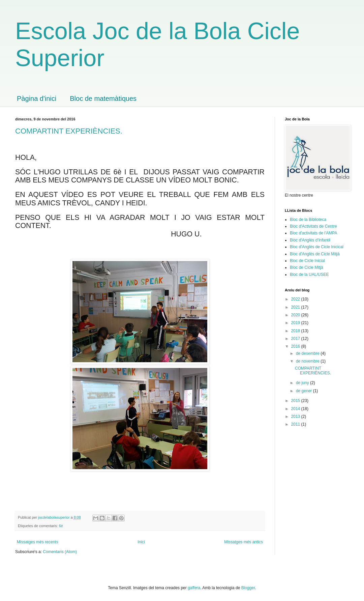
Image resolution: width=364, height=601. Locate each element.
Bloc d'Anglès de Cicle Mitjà (315, 254)
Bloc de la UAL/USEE (309, 275)
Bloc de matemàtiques (103, 98)
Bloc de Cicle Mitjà (307, 267)
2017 (296, 339)
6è (61, 526)
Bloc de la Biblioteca (308, 220)
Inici (141, 542)
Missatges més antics (244, 542)
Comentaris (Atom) (60, 552)
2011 (296, 424)
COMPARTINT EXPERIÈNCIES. (69, 131)
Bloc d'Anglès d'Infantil (310, 240)
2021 (296, 307)
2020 (296, 315)
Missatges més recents (38, 542)
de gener (305, 391)
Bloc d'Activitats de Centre (313, 226)
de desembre (308, 353)
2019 (296, 323)
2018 (296, 331)
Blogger (248, 588)
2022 (296, 299)
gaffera (194, 588)
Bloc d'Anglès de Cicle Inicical (317, 247)
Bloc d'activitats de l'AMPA (313, 233)
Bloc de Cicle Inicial (307, 261)
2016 (296, 346)
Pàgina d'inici (37, 98)
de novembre (308, 361)
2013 (296, 417)
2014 (296, 409)
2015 (296, 401)
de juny (303, 383)
